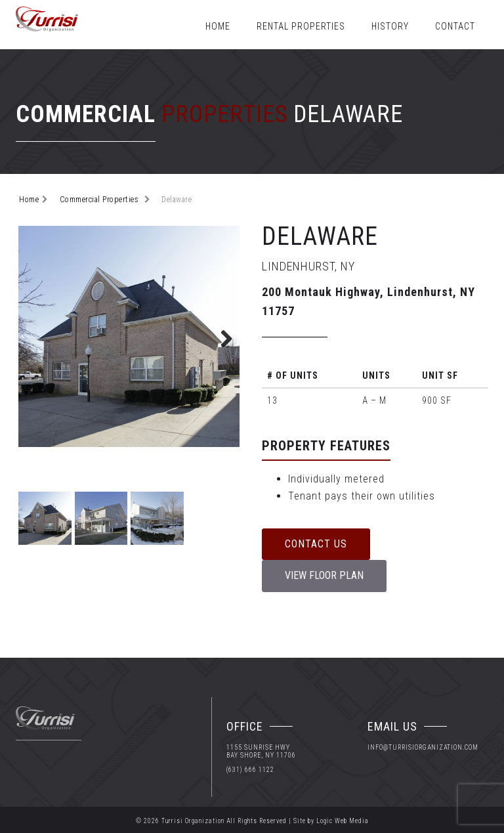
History (390, 26)
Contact (455, 26)
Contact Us (316, 544)
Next (220, 337)
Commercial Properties (99, 200)
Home (218, 26)
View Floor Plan (324, 575)
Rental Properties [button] (301, 26)
